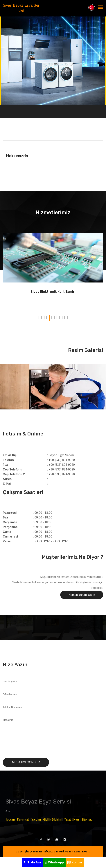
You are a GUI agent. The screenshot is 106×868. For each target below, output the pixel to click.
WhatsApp (54, 862)
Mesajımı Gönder (26, 762)
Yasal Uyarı (71, 820)
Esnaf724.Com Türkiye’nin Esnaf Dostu (65, 852)
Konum (75, 862)
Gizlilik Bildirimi (52, 820)
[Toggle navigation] (101, 7)
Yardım (36, 820)
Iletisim (10, 820)
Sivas (9, 811)
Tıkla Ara (33, 862)
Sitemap (87, 820)
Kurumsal (23, 820)
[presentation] (31, 745)
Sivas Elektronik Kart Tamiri (53, 292)
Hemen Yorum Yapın (82, 595)
